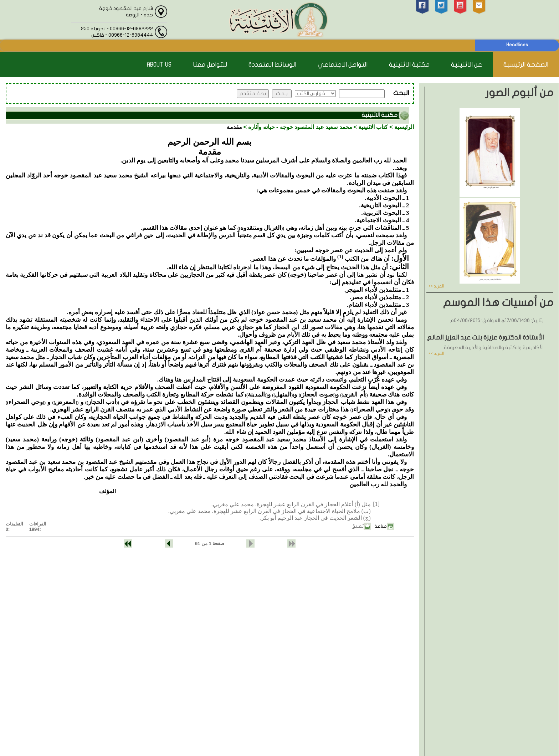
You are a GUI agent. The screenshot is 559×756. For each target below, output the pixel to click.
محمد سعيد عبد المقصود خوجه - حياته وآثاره (300, 127)
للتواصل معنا (210, 65)
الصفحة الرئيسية (526, 65)
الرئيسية (404, 127)
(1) (340, 257)
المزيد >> (436, 286)
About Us (159, 65)
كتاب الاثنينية (373, 127)
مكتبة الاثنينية (409, 65)
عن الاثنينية (466, 65)
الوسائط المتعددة (272, 65)
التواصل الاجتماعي (343, 65)
